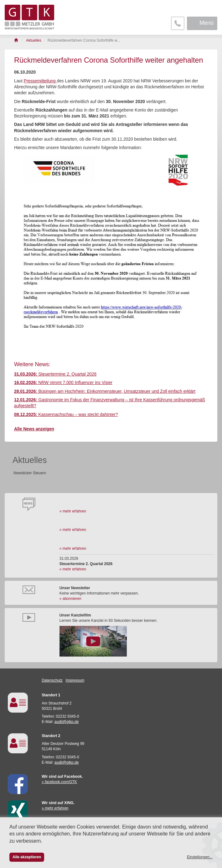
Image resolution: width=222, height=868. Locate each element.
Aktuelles (30, 460)
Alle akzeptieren (27, 857)
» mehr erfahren (73, 511)
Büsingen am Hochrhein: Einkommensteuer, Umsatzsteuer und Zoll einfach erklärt (105, 391)
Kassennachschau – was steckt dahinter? (66, 415)
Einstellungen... (200, 857)
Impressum (75, 680)
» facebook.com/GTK (59, 782)
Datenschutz (52, 680)
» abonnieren (70, 599)
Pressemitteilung (40, 81)
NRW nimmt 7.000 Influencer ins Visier (63, 383)
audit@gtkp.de (67, 722)
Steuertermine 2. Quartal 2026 (55, 374)
